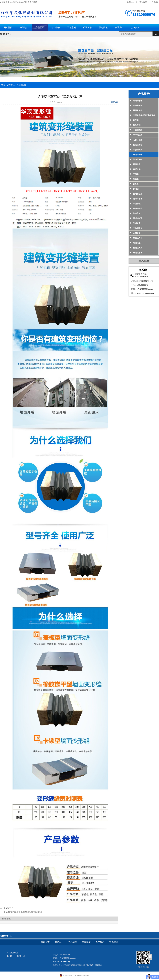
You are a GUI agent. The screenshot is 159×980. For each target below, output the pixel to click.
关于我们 (100, 942)
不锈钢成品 (138, 208)
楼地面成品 (138, 194)
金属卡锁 (137, 204)
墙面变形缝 (138, 101)
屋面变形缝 (138, 110)
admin (60, 102)
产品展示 (11, 85)
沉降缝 (136, 179)
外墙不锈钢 (138, 159)
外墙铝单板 (138, 253)
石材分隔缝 (138, 140)
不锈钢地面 (138, 218)
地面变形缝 (138, 106)
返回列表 (114, 102)
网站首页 (45, 942)
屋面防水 (137, 164)
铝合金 (136, 184)
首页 (3, 85)
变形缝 (136, 174)
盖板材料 (137, 169)
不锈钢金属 (138, 150)
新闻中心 (59, 942)
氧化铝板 (137, 243)
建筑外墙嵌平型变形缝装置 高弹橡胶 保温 (25, 912)
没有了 (10, 908)
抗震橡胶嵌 (138, 145)
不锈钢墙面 (138, 228)
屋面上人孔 (138, 238)
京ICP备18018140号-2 (62, 962)
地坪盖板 (137, 213)
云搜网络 (98, 965)
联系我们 (155, 2)
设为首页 (143, 2)
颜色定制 (137, 125)
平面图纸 (86, 942)
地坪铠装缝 (138, 135)
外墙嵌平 (137, 223)
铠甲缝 (136, 120)
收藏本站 (131, 2)
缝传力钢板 (138, 199)
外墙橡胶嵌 (21, 85)
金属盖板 (137, 233)
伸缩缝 (136, 189)
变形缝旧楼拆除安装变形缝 (144, 115)
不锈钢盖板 (138, 130)
